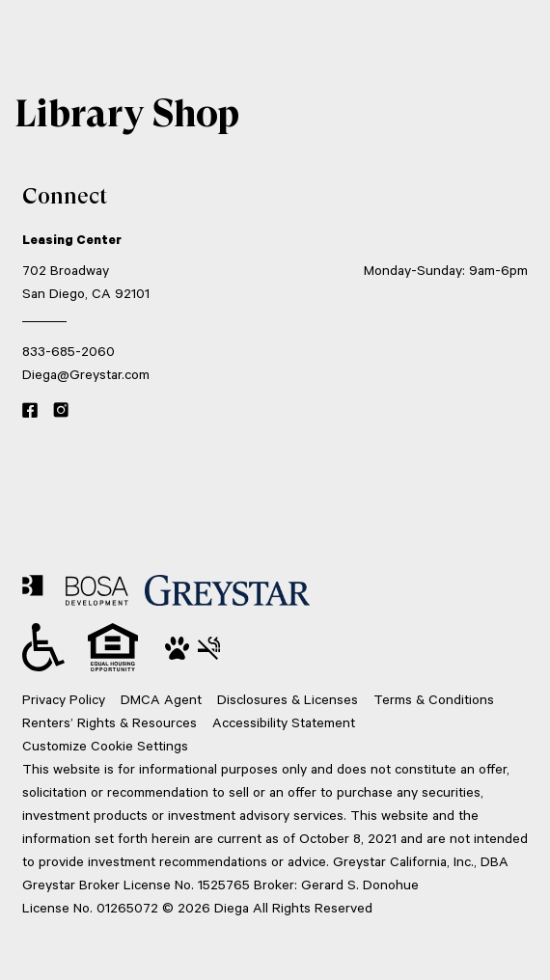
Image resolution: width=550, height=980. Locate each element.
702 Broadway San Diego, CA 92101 (86, 281)
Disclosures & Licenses (288, 699)
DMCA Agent (161, 699)
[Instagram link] (61, 411)
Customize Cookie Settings (105, 745)
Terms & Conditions (434, 699)
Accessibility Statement (284, 722)
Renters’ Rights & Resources (110, 722)
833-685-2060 (69, 351)
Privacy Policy (64, 699)
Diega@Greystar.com (86, 374)
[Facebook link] (30, 411)
